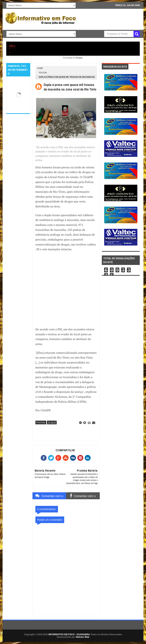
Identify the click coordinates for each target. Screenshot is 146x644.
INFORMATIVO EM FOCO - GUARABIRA (69, 634)
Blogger (79, 58)
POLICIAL (43, 73)
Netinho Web (82, 637)
